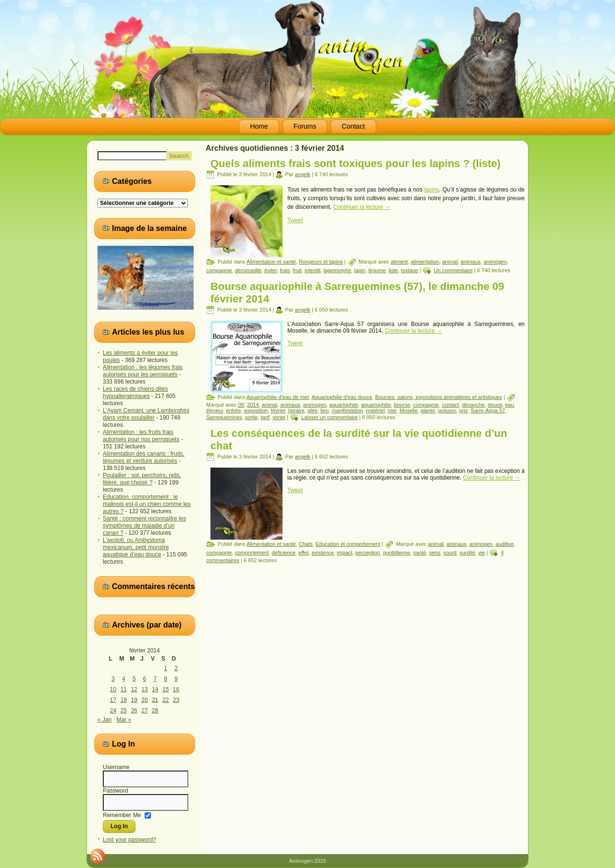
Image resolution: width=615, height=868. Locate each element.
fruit (297, 270)
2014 (253, 405)
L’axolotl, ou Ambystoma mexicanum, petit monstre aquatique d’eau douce (136, 547)
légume (377, 270)
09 (241, 405)
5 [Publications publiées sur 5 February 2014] (134, 679)
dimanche (473, 405)
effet (303, 553)
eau (509, 405)
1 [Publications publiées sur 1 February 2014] (166, 668)
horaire (296, 410)
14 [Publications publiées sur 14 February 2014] (155, 689)
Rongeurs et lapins (321, 262)
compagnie (219, 270)
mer (392, 410)
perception (368, 553)
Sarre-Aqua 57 (488, 410)
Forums (305, 126)
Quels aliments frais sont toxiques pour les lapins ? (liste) (356, 163)
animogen (495, 262)
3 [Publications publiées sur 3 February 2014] (113, 679)
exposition (256, 410)
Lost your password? (129, 840)
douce (495, 405)
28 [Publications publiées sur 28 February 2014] (155, 711)
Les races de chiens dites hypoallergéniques (135, 392)
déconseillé (248, 270)
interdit (313, 270)
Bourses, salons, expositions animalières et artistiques (439, 397)
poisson (447, 410)
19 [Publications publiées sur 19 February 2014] (134, 700)
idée (313, 410)
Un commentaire (453, 270)
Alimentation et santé (271, 262)
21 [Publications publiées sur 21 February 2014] (155, 700)
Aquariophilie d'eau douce (342, 397)
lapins (432, 190)
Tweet (295, 220)
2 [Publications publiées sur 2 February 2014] (176, 668)
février (278, 410)
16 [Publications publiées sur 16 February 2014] (176, 689)
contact (450, 405)
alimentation (425, 262)
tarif (265, 417)
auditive (505, 544)
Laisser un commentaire (329, 417)
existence (322, 553)
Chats (306, 544)
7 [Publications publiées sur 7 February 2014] (155, 679)
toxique (410, 270)
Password (116, 791)
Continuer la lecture (362, 207)
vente (279, 417)
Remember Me (122, 815)
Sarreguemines (224, 417)
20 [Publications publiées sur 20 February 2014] (144, 700)
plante (428, 410)
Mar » (124, 720)
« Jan (105, 720)
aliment (399, 262)
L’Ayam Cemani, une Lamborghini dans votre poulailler (146, 414)
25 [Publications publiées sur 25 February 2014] (124, 711)
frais (285, 270)
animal (450, 262)
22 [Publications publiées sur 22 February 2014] (166, 700)
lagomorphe (337, 270)
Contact (353, 126)
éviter (271, 270)
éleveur (215, 410)
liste (394, 270)
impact (344, 553)
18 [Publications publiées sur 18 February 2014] (124, 700)
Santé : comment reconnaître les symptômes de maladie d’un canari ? (144, 526)
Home (259, 126)
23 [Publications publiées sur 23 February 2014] (176, 700)
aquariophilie (376, 405)
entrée (234, 410)
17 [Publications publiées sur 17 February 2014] (113, 700)
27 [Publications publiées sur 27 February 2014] (144, 711)
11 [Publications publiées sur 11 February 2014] (124, 689)
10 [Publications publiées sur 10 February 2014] (113, 689)
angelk (303, 174)
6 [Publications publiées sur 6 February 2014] (145, 679)
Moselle (409, 410)
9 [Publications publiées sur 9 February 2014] (176, 679)
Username (116, 767)
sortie (252, 417)
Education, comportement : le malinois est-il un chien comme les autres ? (147, 504)
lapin (360, 270)
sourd (450, 553)
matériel (375, 410)
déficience (283, 553)
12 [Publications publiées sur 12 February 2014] (134, 689)
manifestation (347, 410)
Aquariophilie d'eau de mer (278, 397)
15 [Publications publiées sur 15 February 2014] (166, 689)
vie (481, 553)
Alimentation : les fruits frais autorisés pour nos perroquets (141, 436)
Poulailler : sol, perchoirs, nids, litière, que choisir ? (142, 479)
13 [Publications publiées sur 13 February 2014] (144, 689)
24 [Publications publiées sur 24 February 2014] (113, 711)
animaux (471, 262)
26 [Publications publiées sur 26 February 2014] (134, 711)
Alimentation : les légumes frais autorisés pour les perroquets (143, 371)
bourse (402, 405)
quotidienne (397, 553)
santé (420, 553)
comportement (252, 553)
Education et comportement (348, 544)
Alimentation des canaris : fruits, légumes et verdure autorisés (144, 457)
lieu (325, 410)
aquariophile (344, 405)
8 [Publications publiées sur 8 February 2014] (166, 679)
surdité (467, 553)
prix (464, 410)
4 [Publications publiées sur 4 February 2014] (124, 679)
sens (435, 553)
